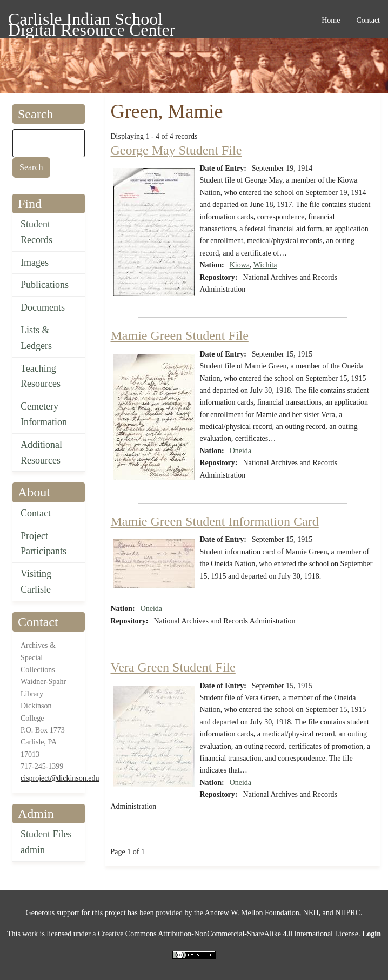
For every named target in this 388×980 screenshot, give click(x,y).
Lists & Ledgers (36, 338)
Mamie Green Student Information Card (215, 521)
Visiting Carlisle (36, 582)
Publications (45, 285)
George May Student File (176, 150)
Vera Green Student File (173, 667)
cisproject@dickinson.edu (60, 778)
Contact (36, 513)
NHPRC (348, 913)
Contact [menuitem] (368, 20)
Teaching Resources (41, 376)
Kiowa (240, 265)
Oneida (240, 451)
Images (35, 263)
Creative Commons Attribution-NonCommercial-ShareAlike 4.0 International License (228, 934)
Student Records (36, 232)
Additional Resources (41, 452)
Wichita (265, 265)
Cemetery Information (44, 414)
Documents (43, 307)
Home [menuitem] (331, 20)
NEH (311, 913)
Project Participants (44, 544)
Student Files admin (46, 842)
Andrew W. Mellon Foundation (252, 913)
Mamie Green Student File (180, 335)
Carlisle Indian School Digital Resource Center (92, 21)
